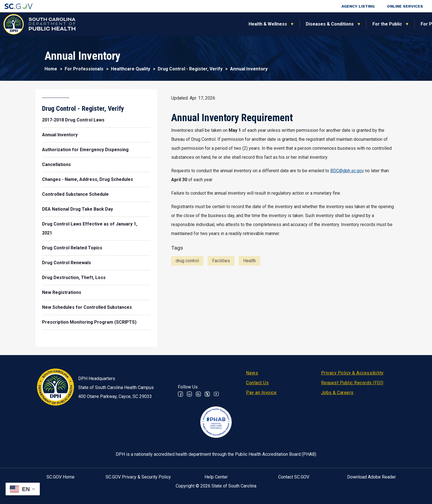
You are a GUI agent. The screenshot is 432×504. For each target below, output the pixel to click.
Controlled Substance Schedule (75, 194)
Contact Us (257, 383)
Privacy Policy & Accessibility (352, 373)
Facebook (180, 394)
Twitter (207, 394)
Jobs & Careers (337, 393)
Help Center (216, 477)
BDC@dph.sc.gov (347, 171)
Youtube (216, 394)
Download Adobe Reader (371, 477)
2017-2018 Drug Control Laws (73, 120)
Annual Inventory (60, 135)
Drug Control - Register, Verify (190, 69)
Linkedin (189, 394)
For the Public (251, 24)
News (252, 373)
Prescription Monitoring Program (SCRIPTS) (89, 322)
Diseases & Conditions (193, 24)
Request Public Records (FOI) (352, 383)
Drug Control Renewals (67, 263)
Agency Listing (358, 6)
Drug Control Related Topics (72, 248)
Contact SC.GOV (294, 477)
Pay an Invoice (261, 393)
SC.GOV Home (61, 477)
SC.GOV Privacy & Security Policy (138, 477)
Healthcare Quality (131, 69)
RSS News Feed (198, 394)
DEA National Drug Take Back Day (77, 209)
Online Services (405, 6)
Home (51, 69)
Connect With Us (391, 24)
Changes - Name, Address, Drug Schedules (88, 179)
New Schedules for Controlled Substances (87, 307)
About (348, 24)
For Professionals (304, 24)
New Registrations (62, 292)
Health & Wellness (132, 24)
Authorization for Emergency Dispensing (85, 150)
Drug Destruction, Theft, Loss (74, 278)
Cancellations (56, 164)
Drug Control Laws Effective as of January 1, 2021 (90, 228)
